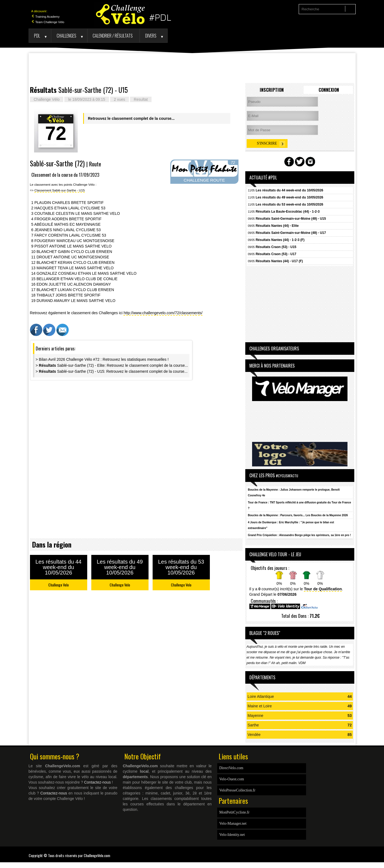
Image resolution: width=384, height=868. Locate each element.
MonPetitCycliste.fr (235, 812)
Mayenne (256, 716)
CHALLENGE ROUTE (204, 180)
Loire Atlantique (261, 696)
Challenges (66, 36)
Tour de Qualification (323, 589)
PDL (37, 36)
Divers (151, 36)
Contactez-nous (97, 782)
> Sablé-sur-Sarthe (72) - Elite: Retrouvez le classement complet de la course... (112, 365)
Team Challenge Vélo (48, 22)
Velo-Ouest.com (232, 779)
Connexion (329, 90)
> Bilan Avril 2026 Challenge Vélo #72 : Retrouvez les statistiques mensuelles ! (102, 359)
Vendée (254, 735)
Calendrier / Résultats (113, 36)
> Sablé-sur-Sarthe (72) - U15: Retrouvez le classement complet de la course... (112, 371)
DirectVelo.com (231, 768)
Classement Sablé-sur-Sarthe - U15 (60, 190)
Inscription (272, 90)
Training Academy (46, 17)
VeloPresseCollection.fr (238, 790)
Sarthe (253, 725)
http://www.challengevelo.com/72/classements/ (163, 313)
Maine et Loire (260, 706)
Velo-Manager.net (233, 823)
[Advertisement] (192, 68)
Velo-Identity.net (232, 835)
